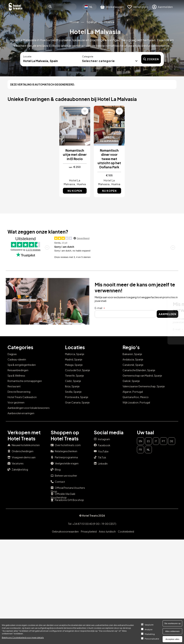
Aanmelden (162, 335)
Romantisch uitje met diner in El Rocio (75, 155)
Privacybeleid (89, 531)
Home (74, 22)
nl (148, 450)
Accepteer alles (172, 639)
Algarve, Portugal (133, 392)
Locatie (27, 57)
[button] (110, 61)
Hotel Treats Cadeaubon (22, 397)
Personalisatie (152, 639)
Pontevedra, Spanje (77, 397)
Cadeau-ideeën (17, 359)
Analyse (149, 629)
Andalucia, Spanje (133, 359)
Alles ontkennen (172, 631)
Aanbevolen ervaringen (21, 413)
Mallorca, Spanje (75, 354)
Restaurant (14, 386)
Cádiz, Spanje (73, 381)
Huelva (109, 22)
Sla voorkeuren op (172, 623)
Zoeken (151, 59)
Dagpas (12, 354)
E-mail (89, 329)
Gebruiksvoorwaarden (65, 531)
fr (140, 450)
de (172, 441)
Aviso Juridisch (107, 531)
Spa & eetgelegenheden (22, 365)
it (156, 441)
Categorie (88, 57)
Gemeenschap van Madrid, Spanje (142, 376)
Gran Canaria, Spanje (77, 402)
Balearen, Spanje (132, 354)
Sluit (169, 298)
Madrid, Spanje (74, 359)
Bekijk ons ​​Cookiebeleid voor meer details (23, 637)
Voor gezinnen (16, 402)
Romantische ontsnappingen (25, 381)
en (141, 441)
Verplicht (149, 625)
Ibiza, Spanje (72, 386)
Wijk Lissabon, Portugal (136, 402)
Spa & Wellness (16, 376)
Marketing (150, 634)
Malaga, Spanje (74, 365)
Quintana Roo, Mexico (136, 397)
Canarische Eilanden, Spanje (139, 370)
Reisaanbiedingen (18, 370)
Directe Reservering (19, 392)
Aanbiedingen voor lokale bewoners (29, 408)
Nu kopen (75, 191)
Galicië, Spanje (131, 381)
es (149, 441)
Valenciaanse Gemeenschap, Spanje (144, 386)
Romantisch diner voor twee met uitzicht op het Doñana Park (109, 159)
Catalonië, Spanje (133, 365)
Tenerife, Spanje (74, 376)
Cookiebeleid (126, 531)
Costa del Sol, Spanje (78, 370)
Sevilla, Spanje (73, 392)
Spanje (92, 22)
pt (164, 441)
